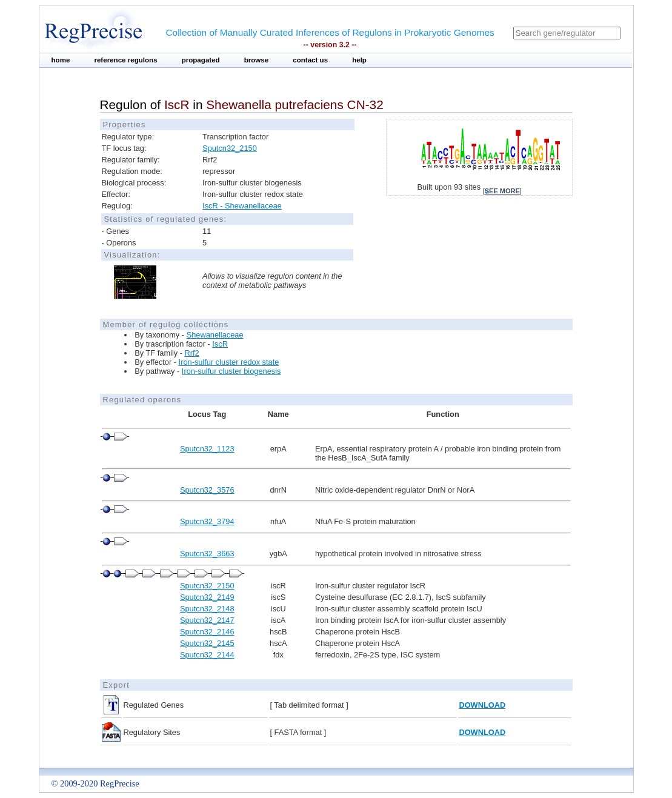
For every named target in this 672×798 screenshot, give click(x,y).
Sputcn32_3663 (207, 554)
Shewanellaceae (215, 335)
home (61, 60)
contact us (310, 60)
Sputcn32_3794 (207, 521)
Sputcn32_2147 (207, 620)
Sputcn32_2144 (207, 655)
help (359, 60)
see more (502, 191)
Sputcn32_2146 (207, 632)
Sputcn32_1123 (207, 449)
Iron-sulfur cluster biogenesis (231, 371)
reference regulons (125, 60)
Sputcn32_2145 (207, 643)
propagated (201, 60)
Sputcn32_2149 (207, 597)
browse (257, 60)
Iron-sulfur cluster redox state (229, 362)
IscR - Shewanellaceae (242, 206)
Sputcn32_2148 (207, 609)
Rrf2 (192, 353)
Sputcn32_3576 (207, 490)
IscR (220, 344)
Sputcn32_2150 (230, 148)
